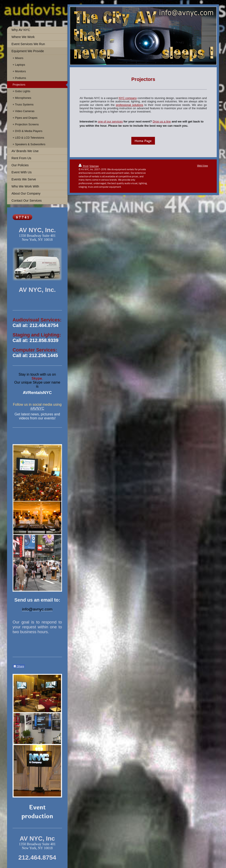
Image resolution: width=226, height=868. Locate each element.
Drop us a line (162, 121)
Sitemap (94, 166)
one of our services (110, 121)
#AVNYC (37, 408)
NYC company (128, 98)
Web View (202, 165)
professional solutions (130, 105)
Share (19, 666)
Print (84, 166)
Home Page (143, 141)
